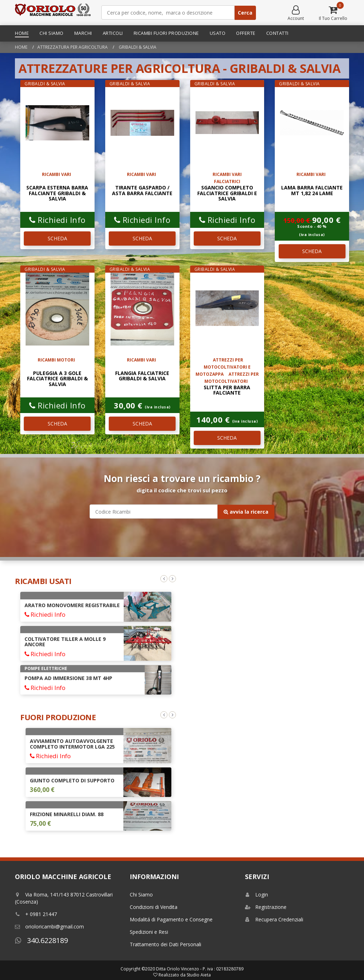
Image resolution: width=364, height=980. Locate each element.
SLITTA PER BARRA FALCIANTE (227, 390)
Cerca (245, 13)
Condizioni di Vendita (154, 907)
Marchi (83, 33)
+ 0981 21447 (36, 914)
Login (256, 895)
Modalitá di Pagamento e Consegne (171, 919)
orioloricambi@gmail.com (49, 927)
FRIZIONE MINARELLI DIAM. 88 (67, 814)
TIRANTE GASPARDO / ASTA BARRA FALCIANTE (142, 190)
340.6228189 (41, 940)
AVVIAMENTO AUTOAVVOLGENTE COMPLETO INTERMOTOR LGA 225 (72, 744)
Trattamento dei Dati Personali (165, 944)
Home (22, 33)
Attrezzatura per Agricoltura (73, 47)
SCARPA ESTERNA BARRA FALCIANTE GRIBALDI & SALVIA (57, 193)
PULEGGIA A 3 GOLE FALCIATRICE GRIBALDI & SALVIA (57, 379)
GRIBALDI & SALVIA (137, 47)
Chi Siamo (52, 33)
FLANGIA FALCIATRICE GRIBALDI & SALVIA (142, 376)
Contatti (277, 33)
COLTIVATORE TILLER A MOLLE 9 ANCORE (65, 642)
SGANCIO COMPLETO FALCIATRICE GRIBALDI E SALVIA (227, 193)
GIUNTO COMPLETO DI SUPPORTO (72, 780)
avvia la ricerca (246, 512)
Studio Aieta (199, 975)
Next (172, 579)
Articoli (113, 33)
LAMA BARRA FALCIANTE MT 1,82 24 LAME (312, 190)
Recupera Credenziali (274, 919)
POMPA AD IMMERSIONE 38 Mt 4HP (68, 678)
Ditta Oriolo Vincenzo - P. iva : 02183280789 (200, 969)
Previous (164, 579)
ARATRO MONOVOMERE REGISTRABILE (72, 605)
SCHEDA (57, 238)
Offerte (246, 33)
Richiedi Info (57, 220)
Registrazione (266, 907)
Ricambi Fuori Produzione (166, 33)
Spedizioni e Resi (149, 932)
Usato (218, 33)
